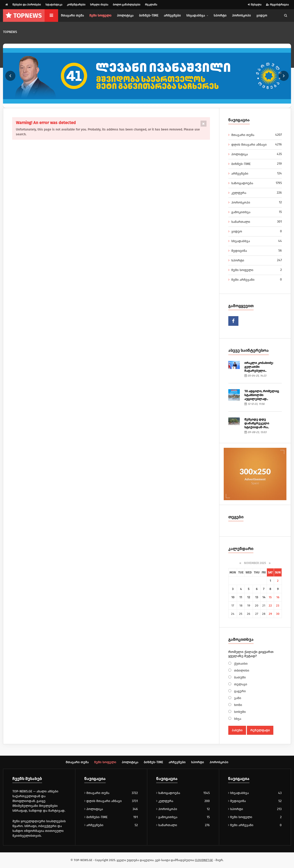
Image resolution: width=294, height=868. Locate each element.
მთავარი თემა (72, 16)
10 (233, 597)
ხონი (238, 705)
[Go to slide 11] (165, 105)
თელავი (240, 684)
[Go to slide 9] (157, 105)
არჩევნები (172, 16)
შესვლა (255, 5)
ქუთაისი (240, 664)
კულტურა (255, 193)
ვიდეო (262, 16)
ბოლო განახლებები (127, 5)
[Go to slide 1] (126, 105)
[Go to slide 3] (133, 105)
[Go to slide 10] (161, 105)
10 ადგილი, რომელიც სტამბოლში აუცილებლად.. (262, 395)
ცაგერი (239, 691)
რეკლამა (151, 5)
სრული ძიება (99, 5)
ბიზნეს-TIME (149, 16)
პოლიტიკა (125, 16)
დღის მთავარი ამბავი (255, 145)
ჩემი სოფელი (100, 16)
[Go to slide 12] (168, 105)
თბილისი (241, 671)
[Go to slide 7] (149, 105)
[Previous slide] (10, 76)
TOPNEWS (10, 32)
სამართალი (255, 222)
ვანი (237, 698)
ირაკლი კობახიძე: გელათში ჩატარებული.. (259, 367)
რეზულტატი (260, 730)
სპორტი (220, 16)
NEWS (24, 16)
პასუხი (237, 730)
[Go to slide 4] (137, 105)
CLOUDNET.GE (204, 860)
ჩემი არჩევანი (255, 280)
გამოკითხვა (255, 212)
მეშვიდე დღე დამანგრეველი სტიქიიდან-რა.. (257, 423)
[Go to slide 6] (145, 105)
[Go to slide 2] (129, 105)
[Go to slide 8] (153, 105)
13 (257, 597)
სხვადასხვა (255, 241)
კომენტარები (76, 5)
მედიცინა (255, 251)
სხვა (237, 719)
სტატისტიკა (54, 5)
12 (249, 597)
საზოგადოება (255, 183)
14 (264, 597)
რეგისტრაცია (277, 5)
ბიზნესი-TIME (96, 817)
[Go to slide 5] (141, 105)
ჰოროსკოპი (241, 16)
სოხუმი (239, 712)
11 (241, 597)
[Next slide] (284, 76)
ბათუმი (239, 677)
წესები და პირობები (27, 5)
